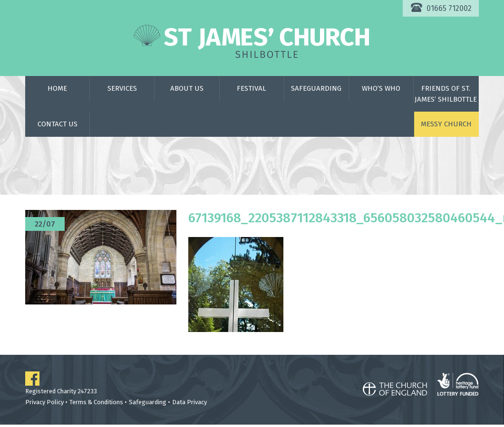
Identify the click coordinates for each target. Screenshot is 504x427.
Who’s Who (381, 88)
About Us (187, 88)
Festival (252, 88)
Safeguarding (316, 88)
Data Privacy (189, 402)
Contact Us (58, 124)
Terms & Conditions (96, 402)
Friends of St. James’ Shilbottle (446, 94)
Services (122, 88)
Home (57, 88)
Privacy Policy (44, 402)
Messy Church (446, 124)
